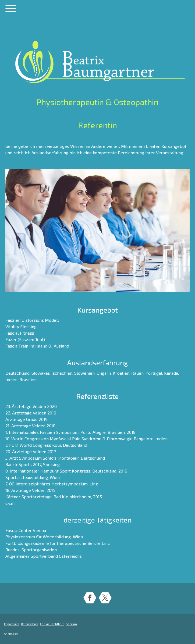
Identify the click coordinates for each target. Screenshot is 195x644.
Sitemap (71, 624)
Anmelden (11, 634)
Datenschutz (30, 624)
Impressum (12, 624)
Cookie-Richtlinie (52, 624)
